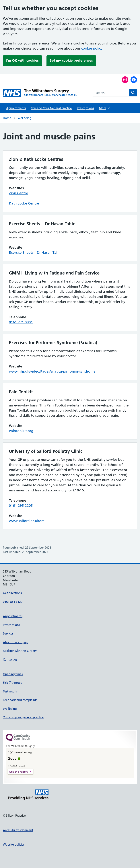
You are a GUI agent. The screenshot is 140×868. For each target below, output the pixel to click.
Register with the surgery (20, 651)
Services (8, 633)
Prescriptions (85, 108)
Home (7, 118)
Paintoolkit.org (21, 431)
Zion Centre (19, 193)
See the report (19, 772)
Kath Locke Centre (24, 203)
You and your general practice (23, 717)
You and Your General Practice (51, 108)
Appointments (16, 108)
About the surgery (15, 642)
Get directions (12, 593)
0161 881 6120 (13, 602)
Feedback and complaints (20, 700)
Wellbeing (24, 118)
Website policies (14, 844)
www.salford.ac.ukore (27, 521)
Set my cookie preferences (71, 60)
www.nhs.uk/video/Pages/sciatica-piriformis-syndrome (52, 371)
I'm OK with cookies (22, 60)
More (105, 108)
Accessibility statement (18, 830)
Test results (10, 691)
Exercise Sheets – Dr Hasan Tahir (35, 253)
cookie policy (92, 48)
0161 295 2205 (21, 506)
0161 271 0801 (21, 322)
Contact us (10, 659)
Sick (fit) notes (12, 683)
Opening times (13, 674)
